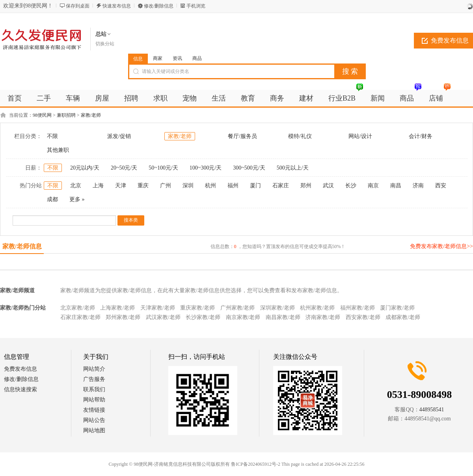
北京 (76, 186)
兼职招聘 (66, 115)
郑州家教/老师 (123, 317)
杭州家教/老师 (317, 308)
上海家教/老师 (117, 308)
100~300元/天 (206, 168)
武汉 (328, 186)
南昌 (396, 186)
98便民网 (42, 115)
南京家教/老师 (243, 317)
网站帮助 (94, 400)
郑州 (306, 186)
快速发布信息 (117, 6)
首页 (15, 98)
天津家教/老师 (158, 308)
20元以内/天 (85, 168)
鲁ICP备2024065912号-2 (256, 464)
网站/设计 (360, 136)
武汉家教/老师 (163, 317)
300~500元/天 (249, 168)
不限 (52, 136)
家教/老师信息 (22, 246)
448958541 (432, 410)
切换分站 (105, 44)
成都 (52, 199)
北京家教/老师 (78, 308)
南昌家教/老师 (283, 317)
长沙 (351, 186)
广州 (166, 186)
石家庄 (281, 186)
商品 (197, 58)
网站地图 (94, 430)
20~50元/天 (124, 168)
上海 (98, 186)
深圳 (188, 186)
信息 (138, 59)
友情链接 (94, 410)
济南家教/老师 (323, 317)
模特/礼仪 (300, 136)
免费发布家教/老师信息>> (441, 246)
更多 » (77, 199)
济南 (418, 186)
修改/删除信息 (159, 6)
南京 (373, 186)
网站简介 (94, 369)
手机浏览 (196, 6)
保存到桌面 (78, 6)
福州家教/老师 (358, 308)
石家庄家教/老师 (80, 317)
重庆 (143, 186)
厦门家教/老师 (397, 308)
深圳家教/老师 (277, 308)
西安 (441, 186)
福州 (233, 186)
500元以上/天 (293, 168)
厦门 (255, 186)
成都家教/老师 (403, 317)
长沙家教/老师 (203, 317)
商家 (158, 58)
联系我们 (94, 389)
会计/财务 (421, 136)
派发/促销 (119, 136)
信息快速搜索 (20, 389)
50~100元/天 (163, 168)
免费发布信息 (20, 369)
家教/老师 (91, 115)
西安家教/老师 (363, 317)
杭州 (210, 186)
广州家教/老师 (238, 308)
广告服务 (94, 379)
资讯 (177, 58)
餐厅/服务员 (242, 136)
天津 (121, 186)
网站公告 (94, 420)
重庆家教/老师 (197, 308)
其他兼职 (58, 150)
